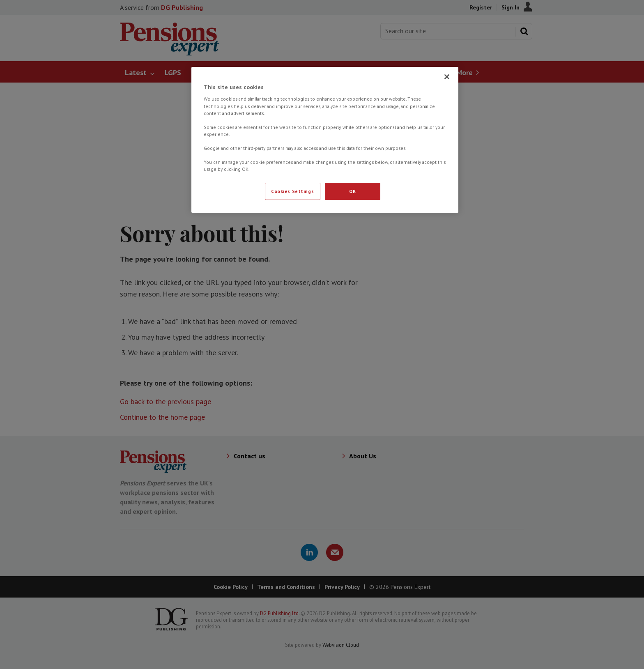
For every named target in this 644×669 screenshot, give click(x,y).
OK (352, 191)
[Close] (447, 77)
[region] (325, 140)
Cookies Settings (292, 191)
